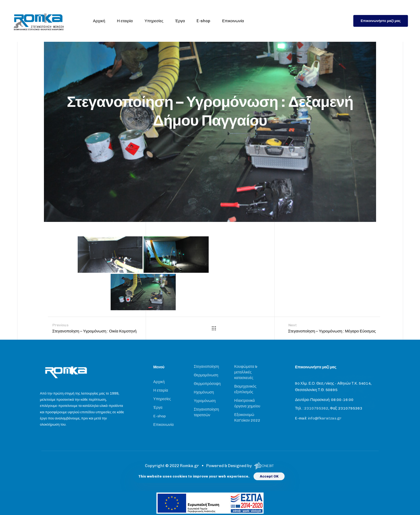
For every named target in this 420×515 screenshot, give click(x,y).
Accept (267, 476)
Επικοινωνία (233, 21)
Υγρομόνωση (205, 401)
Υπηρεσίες (154, 21)
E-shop (203, 21)
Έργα (180, 21)
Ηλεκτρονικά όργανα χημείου (247, 403)
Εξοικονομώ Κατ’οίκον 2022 (247, 418)
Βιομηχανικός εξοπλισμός (245, 389)
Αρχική (99, 21)
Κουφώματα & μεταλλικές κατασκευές (246, 372)
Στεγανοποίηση (206, 367)
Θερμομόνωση (206, 375)
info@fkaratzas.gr (325, 418)
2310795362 (316, 408)
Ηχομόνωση (204, 392)
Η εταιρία (125, 21)
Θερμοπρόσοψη (207, 384)
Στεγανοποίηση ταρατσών (206, 412)
